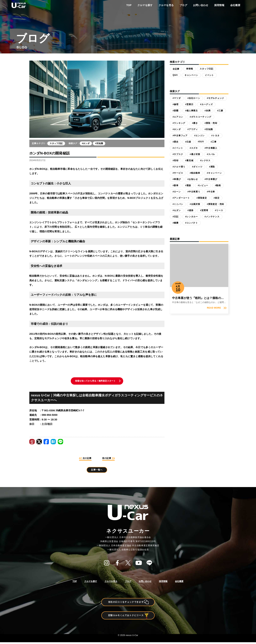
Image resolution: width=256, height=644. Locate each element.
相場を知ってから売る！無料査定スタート (95, 381)
